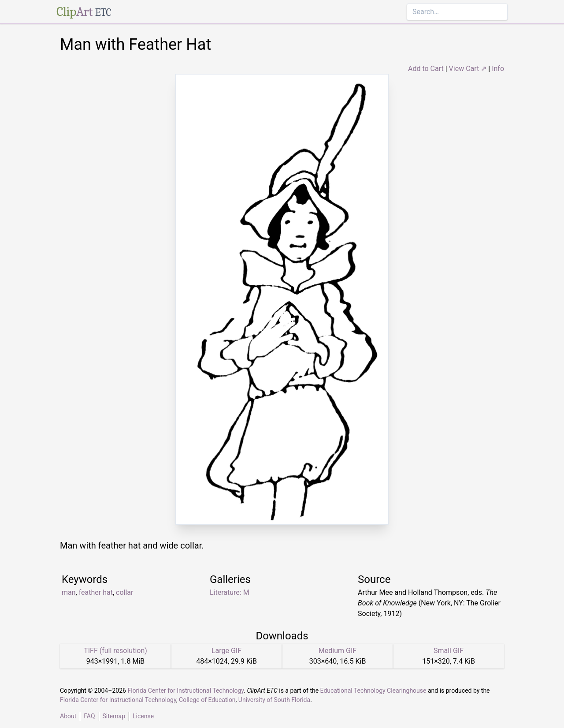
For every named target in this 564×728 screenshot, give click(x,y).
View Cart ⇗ (468, 69)
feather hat (96, 592)
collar (124, 592)
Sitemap (114, 716)
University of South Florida (274, 700)
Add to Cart (426, 69)
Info (498, 69)
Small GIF (449, 651)
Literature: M (230, 592)
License (143, 716)
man (69, 592)
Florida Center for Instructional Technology (186, 691)
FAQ (89, 716)
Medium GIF (338, 651)
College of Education (207, 700)
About (68, 716)
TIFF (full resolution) (115, 651)
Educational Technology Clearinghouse (373, 691)
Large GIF (226, 651)
